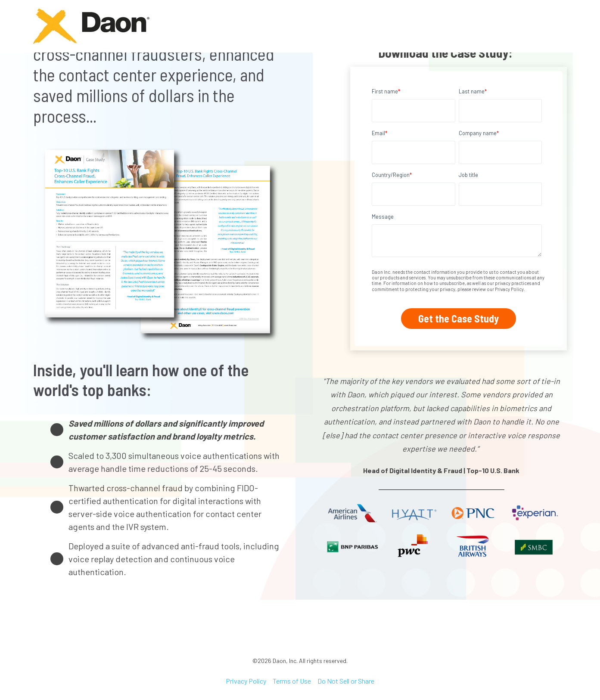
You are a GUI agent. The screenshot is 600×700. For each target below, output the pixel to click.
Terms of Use (292, 681)
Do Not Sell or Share (346, 681)
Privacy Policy (246, 681)
